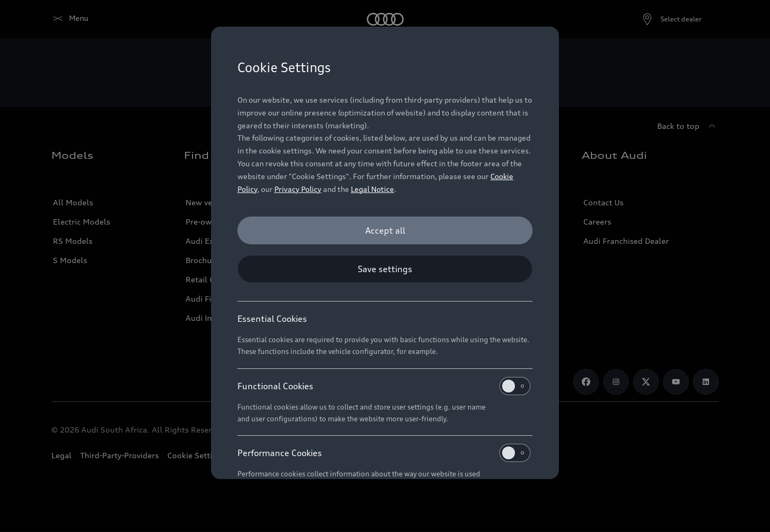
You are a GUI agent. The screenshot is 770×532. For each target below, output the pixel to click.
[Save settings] (385, 269)
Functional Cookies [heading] (384, 386)
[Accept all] (385, 230)
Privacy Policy (298, 189)
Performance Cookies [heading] (384, 453)
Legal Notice (372, 189)
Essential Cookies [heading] (272, 319)
